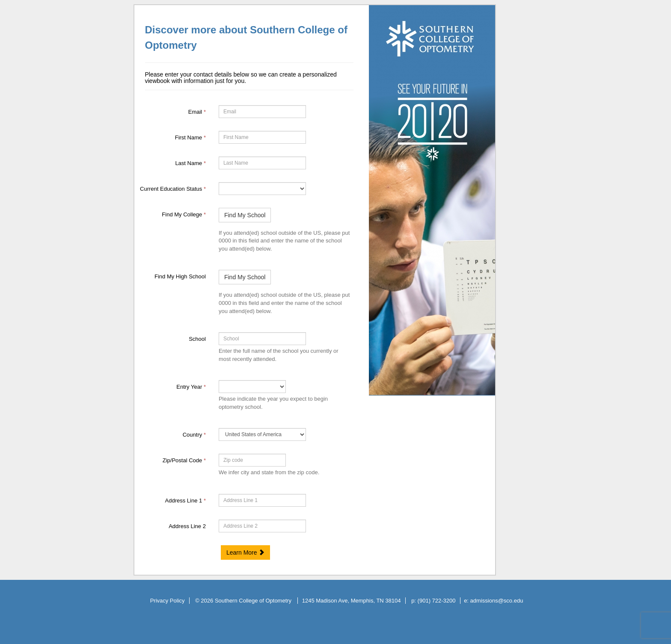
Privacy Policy (168, 601)
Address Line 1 (186, 501)
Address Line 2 (187, 526)
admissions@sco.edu (497, 601)
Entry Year (191, 387)
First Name (190, 137)
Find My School (245, 215)
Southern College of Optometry (254, 601)
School (197, 339)
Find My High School (180, 276)
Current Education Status (173, 189)
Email (197, 112)
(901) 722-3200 (437, 601)
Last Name (190, 163)
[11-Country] (262, 434)
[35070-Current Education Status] (262, 189)
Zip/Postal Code (184, 460)
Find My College (184, 214)
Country (194, 435)
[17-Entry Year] (252, 387)
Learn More (245, 552)
